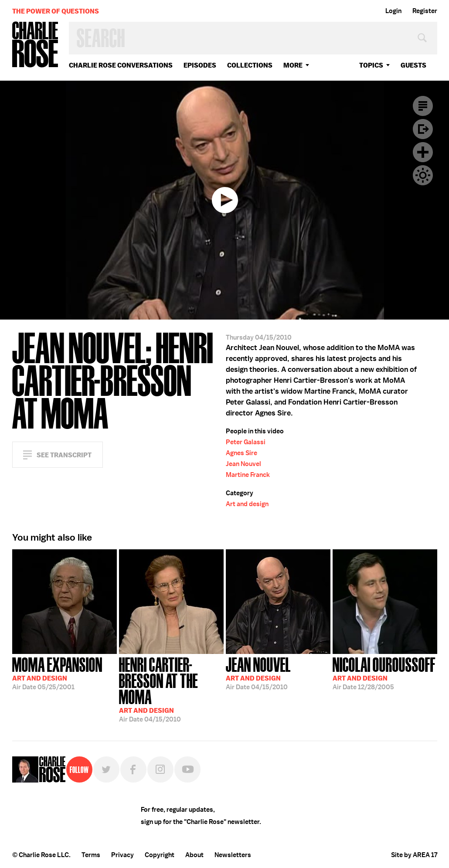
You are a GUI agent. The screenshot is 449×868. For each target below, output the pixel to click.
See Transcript (64, 455)
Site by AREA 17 (414, 855)
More (293, 65)
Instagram (160, 769)
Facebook (133, 769)
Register (425, 11)
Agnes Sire (242, 453)
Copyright (160, 855)
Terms (91, 855)
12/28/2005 (384, 673)
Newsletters (233, 855)
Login (393, 11)
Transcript (423, 106)
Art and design (247, 504)
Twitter (106, 769)
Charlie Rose (35, 45)
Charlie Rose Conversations (121, 65)
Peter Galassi (246, 442)
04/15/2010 (171, 689)
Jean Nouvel (243, 464)
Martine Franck (248, 475)
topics (371, 65)
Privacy (122, 855)
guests (413, 65)
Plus (423, 152)
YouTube (187, 769)
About (194, 855)
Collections (250, 65)
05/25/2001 (57, 673)
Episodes (200, 65)
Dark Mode (423, 175)
